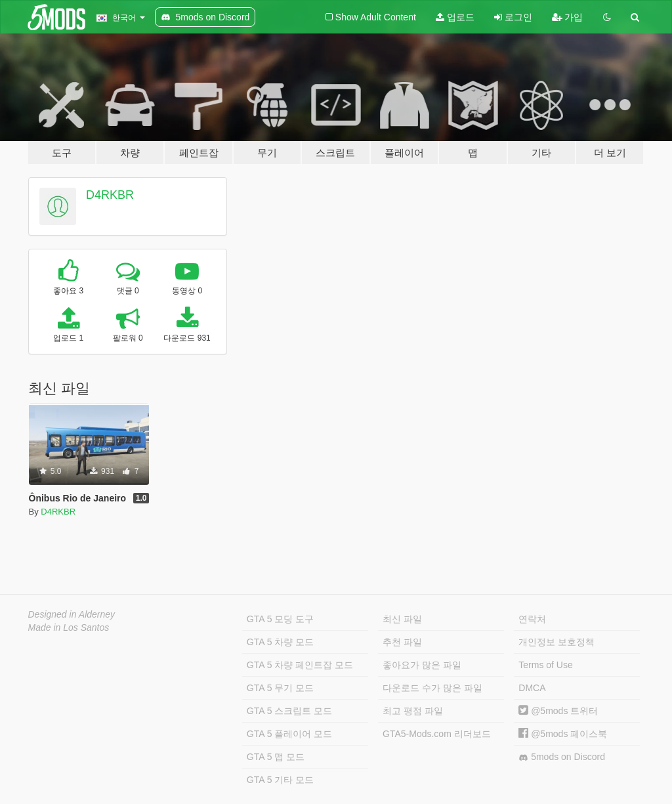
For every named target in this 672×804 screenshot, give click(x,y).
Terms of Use (545, 665)
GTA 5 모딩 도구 (280, 619)
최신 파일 (402, 619)
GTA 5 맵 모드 (276, 757)
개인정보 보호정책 (556, 642)
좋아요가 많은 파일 (422, 665)
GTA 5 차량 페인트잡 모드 (300, 665)
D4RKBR (110, 195)
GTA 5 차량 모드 (280, 642)
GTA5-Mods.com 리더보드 (437, 734)
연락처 (532, 619)
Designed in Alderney (72, 614)
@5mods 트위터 (558, 711)
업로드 (455, 17)
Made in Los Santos (69, 627)
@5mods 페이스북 (563, 734)
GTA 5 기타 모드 (280, 780)
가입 (568, 17)
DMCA (532, 688)
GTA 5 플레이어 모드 (289, 734)
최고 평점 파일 (413, 711)
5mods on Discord (562, 757)
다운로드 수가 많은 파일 (432, 688)
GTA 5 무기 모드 (280, 688)
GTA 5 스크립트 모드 (289, 711)
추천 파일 (402, 642)
